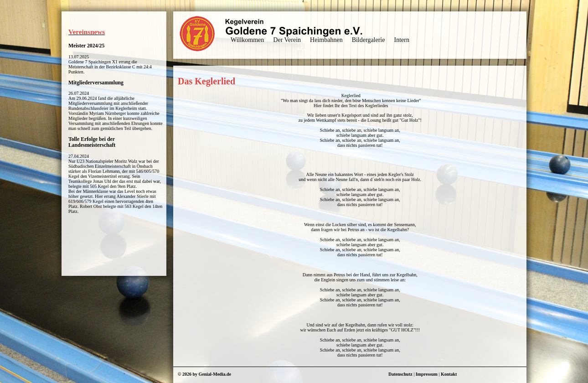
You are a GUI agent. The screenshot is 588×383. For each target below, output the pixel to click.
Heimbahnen (326, 40)
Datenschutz (400, 374)
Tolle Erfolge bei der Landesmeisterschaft (92, 142)
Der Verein (287, 40)
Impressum (427, 374)
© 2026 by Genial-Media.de (204, 374)
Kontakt (449, 374)
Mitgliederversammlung (96, 83)
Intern (401, 40)
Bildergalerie (369, 40)
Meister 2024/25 (86, 46)
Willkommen (247, 40)
